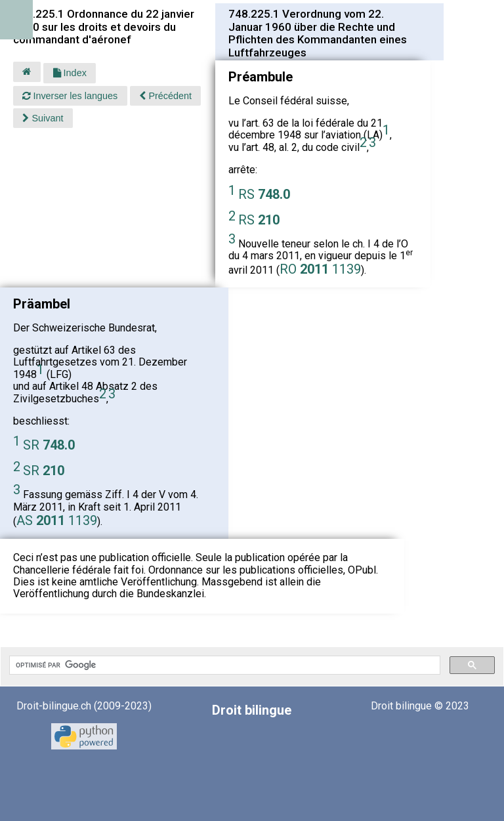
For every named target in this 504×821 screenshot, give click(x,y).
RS (264, 194)
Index (70, 73)
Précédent (165, 96)
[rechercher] (223, 665)
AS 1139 (57, 520)
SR (49, 445)
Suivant (43, 118)
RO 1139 (320, 269)
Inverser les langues (70, 96)
